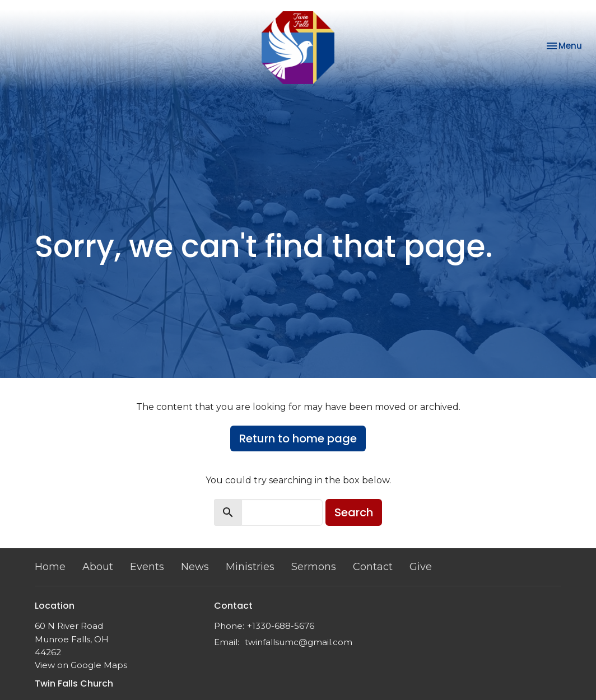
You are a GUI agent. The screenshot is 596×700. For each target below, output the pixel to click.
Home (50, 567)
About (98, 567)
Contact (373, 567)
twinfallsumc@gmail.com (299, 642)
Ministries (250, 567)
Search (354, 512)
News (195, 567)
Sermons (314, 567)
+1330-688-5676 (281, 626)
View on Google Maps (81, 665)
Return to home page (298, 438)
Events (147, 567)
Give (421, 567)
